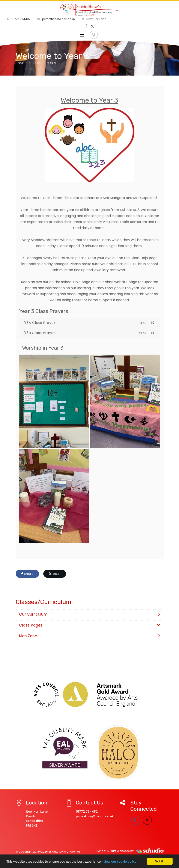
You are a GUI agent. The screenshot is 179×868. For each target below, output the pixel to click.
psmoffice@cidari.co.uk (56, 19)
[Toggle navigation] (82, 35)
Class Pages (90, 625)
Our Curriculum (90, 614)
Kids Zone (90, 636)
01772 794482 (19, 19)
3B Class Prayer (39, 333)
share (27, 574)
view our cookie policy (120, 861)
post (55, 574)
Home (20, 63)
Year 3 (51, 63)
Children (35, 63)
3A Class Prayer (39, 323)
